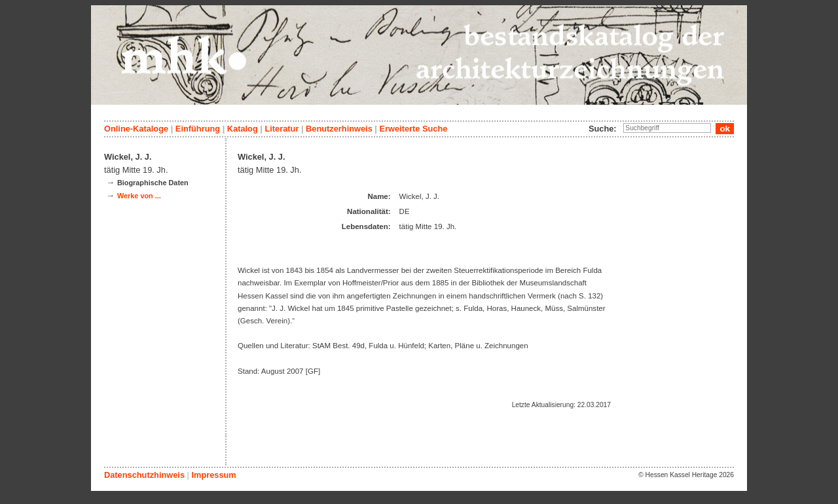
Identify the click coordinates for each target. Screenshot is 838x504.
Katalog (243, 129)
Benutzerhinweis (339, 129)
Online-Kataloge (136, 129)
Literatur (282, 129)
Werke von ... (139, 196)
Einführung (198, 129)
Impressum (213, 475)
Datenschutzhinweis (144, 475)
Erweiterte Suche (413, 129)
